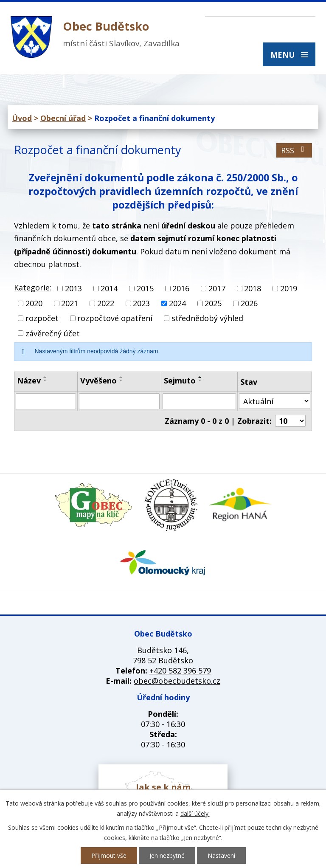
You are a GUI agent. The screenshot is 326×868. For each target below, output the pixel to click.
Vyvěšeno (98, 380)
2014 (109, 288)
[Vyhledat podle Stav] (275, 401)
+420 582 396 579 (180, 671)
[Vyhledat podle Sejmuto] (199, 401)
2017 (217, 288)
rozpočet (42, 318)
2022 (106, 303)
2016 (181, 288)
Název (29, 380)
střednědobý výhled (207, 318)
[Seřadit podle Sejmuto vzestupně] (200, 377)
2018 (253, 288)
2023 (141, 303)
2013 (73, 288)
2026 (249, 303)
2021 (70, 303)
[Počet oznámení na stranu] (290, 421)
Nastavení (221, 855)
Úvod (22, 118)
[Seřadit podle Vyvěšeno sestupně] (121, 380)
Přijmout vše (109, 855)
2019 (289, 288)
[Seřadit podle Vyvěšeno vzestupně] (121, 377)
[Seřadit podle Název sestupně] (45, 380)
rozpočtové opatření (115, 318)
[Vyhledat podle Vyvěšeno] (119, 401)
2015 (145, 288)
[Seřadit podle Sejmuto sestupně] (200, 380)
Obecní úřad (63, 118)
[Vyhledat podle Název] (46, 401)
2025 (213, 303)
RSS (294, 150)
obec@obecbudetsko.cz (177, 681)
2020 (34, 303)
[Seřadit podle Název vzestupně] (45, 377)
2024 (177, 303)
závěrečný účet (53, 333)
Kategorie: (33, 287)
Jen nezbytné (167, 855)
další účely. (195, 813)
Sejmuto (180, 380)
